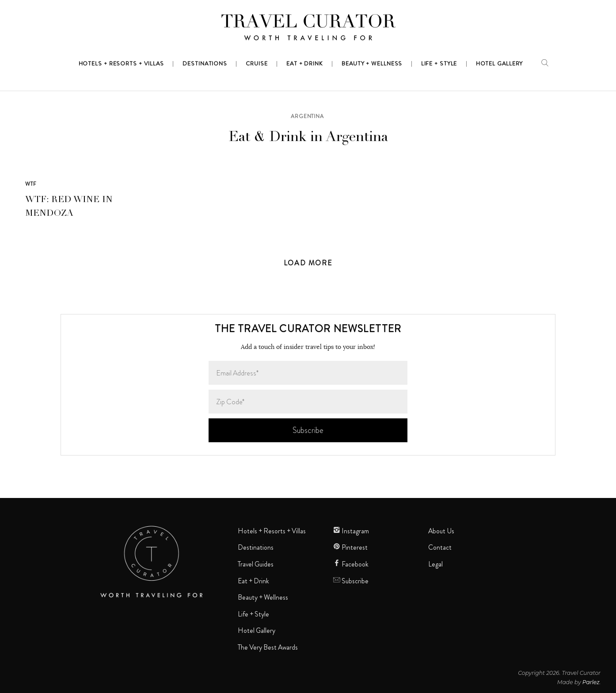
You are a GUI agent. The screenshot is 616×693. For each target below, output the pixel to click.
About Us (441, 531)
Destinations (256, 548)
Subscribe (351, 581)
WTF (31, 184)
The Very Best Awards (268, 647)
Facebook (351, 564)
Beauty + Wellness (263, 597)
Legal (435, 564)
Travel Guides (256, 564)
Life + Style (253, 614)
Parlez (591, 682)
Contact (440, 548)
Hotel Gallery (257, 631)
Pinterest (350, 548)
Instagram (351, 531)
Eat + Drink (253, 581)
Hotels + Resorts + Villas (272, 531)
